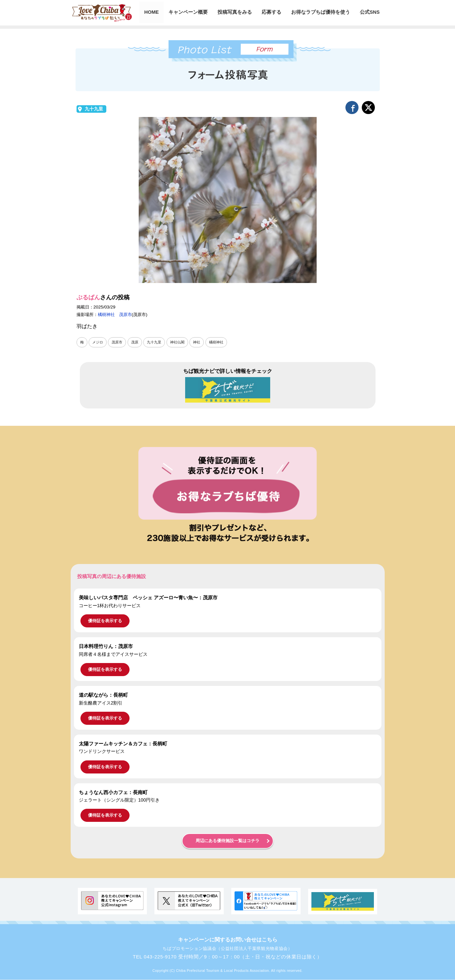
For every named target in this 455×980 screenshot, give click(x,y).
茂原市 (119, 342)
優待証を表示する (105, 621)
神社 (202, 342)
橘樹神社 (223, 342)
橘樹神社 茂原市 (115, 315)
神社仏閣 (182, 342)
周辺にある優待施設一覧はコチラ (227, 841)
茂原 (137, 342)
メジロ (98, 342)
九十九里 (94, 109)
